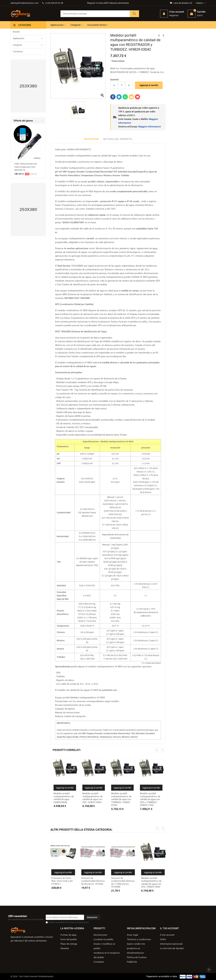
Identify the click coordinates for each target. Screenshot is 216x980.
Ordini (163, 939)
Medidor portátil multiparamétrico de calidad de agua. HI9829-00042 (64, 798)
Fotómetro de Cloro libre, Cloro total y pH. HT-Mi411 (62, 881)
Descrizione (91, 139)
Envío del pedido (69, 939)
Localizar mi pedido (103, 939)
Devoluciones (100, 935)
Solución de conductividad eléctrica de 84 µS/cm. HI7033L (93, 881)
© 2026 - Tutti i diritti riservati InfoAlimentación (32, 976)
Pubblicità (132, 962)
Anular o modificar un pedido (104, 946)
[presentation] (36, 121)
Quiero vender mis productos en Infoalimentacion (136, 948)
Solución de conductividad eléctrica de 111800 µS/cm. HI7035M (123, 883)
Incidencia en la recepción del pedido (107, 955)
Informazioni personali (171, 944)
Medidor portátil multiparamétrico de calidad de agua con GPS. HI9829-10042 (92, 798)
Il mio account (167, 935)
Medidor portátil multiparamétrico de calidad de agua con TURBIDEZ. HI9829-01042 (121, 799)
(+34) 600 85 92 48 (53, 3)
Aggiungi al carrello (149, 85)
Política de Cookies (137, 957)
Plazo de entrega (69, 944)
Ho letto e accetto (68, 922)
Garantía (65, 948)
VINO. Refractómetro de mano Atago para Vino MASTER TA (25, 167)
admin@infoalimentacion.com (25, 3)
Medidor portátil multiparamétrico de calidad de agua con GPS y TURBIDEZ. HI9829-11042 (150, 799)
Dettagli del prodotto (118, 139)
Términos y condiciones (139, 939)
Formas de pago (69, 935)
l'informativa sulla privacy (77, 922)
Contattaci (99, 962)
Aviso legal (132, 935)
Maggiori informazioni (150, 127)
